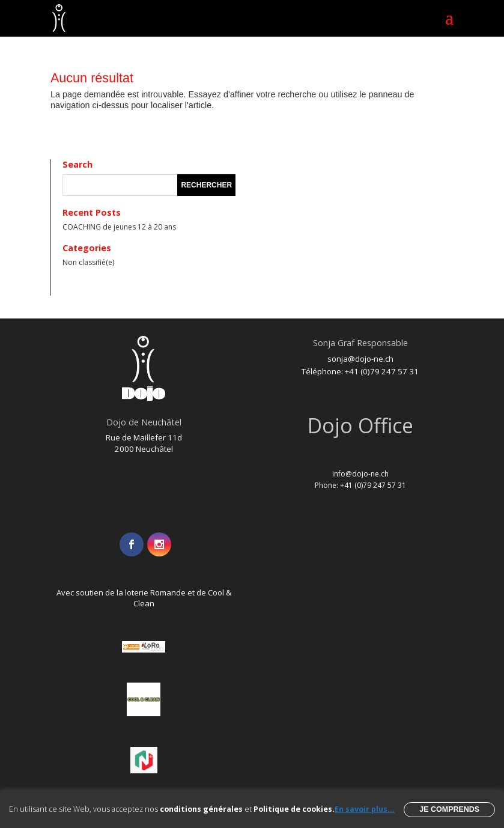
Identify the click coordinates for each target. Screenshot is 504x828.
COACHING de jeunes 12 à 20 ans (119, 227)
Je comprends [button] (449, 809)
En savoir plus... (365, 809)
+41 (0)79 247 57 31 (382, 371)
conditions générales (201, 809)
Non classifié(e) (88, 262)
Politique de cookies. (294, 809)
